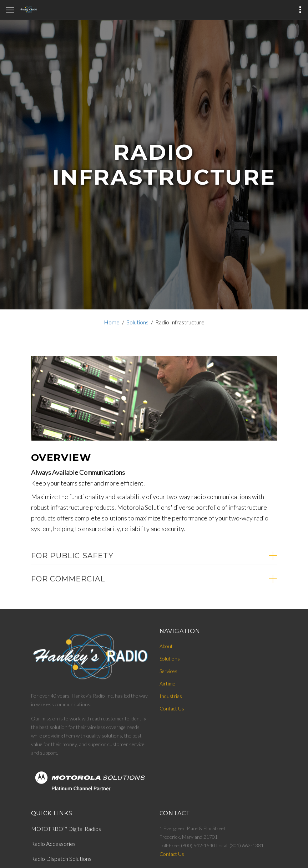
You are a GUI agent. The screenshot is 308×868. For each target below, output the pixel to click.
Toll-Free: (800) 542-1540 (188, 845)
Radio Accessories (53, 844)
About (166, 646)
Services (168, 671)
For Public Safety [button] (72, 556)
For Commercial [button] (68, 579)
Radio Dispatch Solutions (61, 859)
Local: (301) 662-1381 (240, 845)
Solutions (137, 322)
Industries (171, 696)
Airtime (167, 684)
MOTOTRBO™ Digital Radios (66, 829)
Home (112, 322)
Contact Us (172, 708)
